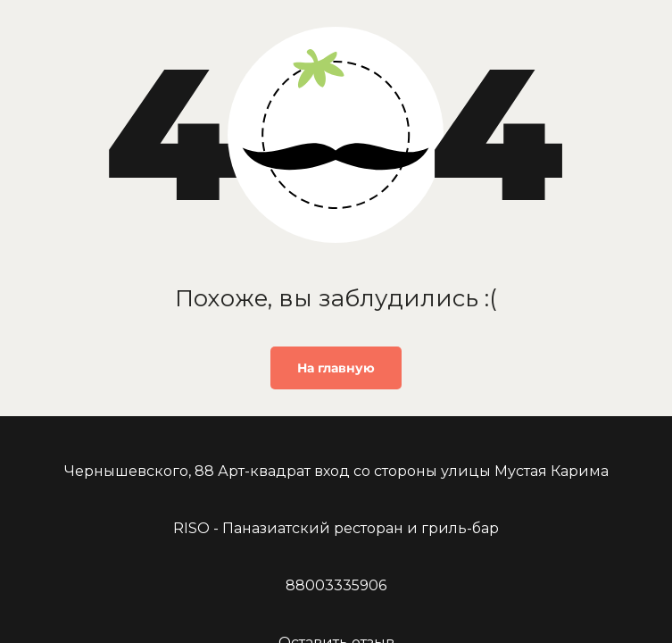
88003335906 (336, 585)
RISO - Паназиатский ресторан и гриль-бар (336, 528)
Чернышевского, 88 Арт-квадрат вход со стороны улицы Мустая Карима (336, 471)
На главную (336, 368)
